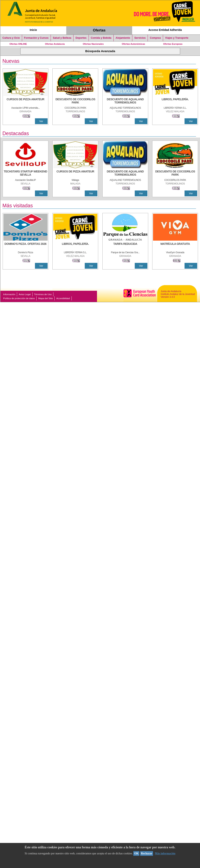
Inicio (33, 30)
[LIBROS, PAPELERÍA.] (175, 101)
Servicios (140, 38)
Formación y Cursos (36, 38)
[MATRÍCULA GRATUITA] (175, 246)
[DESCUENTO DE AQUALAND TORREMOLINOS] (125, 101)
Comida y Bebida (101, 38)
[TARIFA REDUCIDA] (125, 246)
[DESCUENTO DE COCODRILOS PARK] (75, 101)
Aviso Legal (25, 294)
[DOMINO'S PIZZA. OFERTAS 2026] (26, 246)
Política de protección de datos (19, 298)
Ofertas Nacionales (93, 44)
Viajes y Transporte (177, 38)
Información (9, 294)
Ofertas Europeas (173, 44)
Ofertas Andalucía (55, 44)
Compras (155, 38)
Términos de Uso (43, 294)
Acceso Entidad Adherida (165, 30)
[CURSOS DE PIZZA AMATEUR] (26, 101)
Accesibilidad (63, 298)
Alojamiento (123, 38)
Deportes (81, 38)
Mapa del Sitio (45, 298)
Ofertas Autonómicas (133, 44)
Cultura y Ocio (11, 38)
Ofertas (99, 30)
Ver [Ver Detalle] (41, 121)
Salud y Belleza (62, 38)
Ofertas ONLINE (18, 44)
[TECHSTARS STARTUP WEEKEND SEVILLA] (26, 173)
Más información (165, 853)
